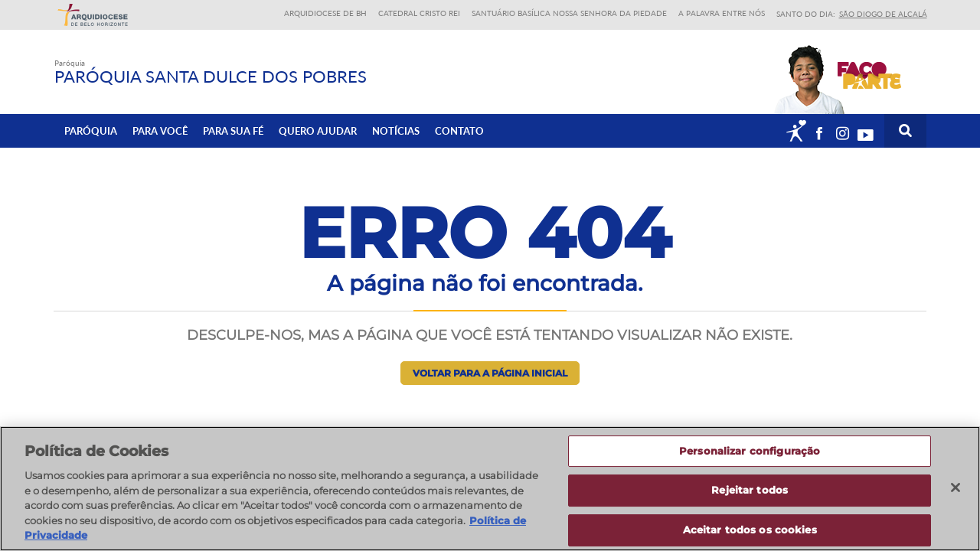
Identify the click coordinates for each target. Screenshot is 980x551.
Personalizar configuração (750, 451)
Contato (459, 131)
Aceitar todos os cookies (750, 530)
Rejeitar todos (750, 490)
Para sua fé (233, 131)
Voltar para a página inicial (490, 373)
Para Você (160, 131)
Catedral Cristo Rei (419, 13)
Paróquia (91, 131)
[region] (490, 489)
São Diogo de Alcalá (883, 14)
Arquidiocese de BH (325, 13)
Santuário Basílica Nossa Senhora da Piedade (569, 13)
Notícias (396, 131)
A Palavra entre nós (722, 13)
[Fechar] (955, 487)
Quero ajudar (318, 131)
